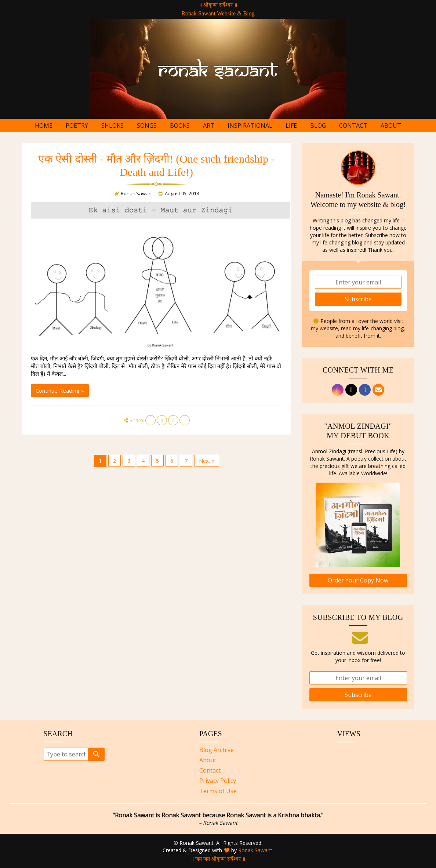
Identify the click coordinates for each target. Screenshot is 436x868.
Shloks (112, 126)
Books (180, 126)
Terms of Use (218, 791)
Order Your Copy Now (358, 580)
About (391, 126)
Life (291, 126)
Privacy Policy (218, 781)
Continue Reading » (60, 391)
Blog (318, 126)
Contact (353, 126)
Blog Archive (217, 750)
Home (44, 126)
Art (209, 126)
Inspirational (250, 126)
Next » (207, 461)
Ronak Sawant (255, 850)
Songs (147, 126)
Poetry (77, 126)
